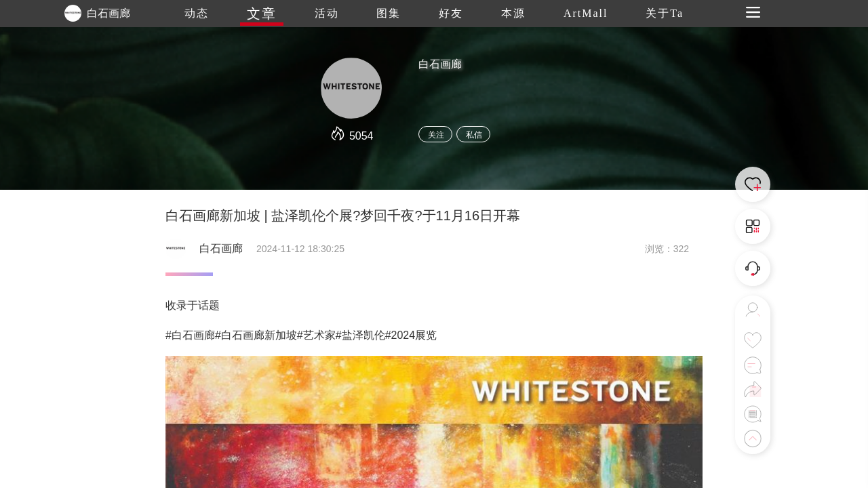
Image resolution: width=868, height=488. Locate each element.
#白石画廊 (190, 335)
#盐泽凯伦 (360, 335)
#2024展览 (411, 335)
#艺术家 (316, 335)
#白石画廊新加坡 (256, 335)
